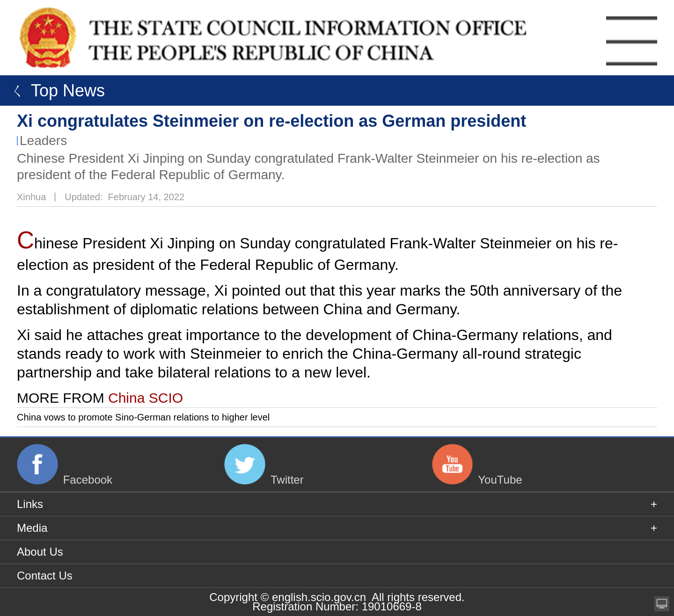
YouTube (500, 479)
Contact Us (45, 576)
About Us (40, 552)
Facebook (88, 479)
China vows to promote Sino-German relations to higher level (143, 417)
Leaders (43, 141)
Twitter (287, 479)
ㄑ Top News (55, 91)
